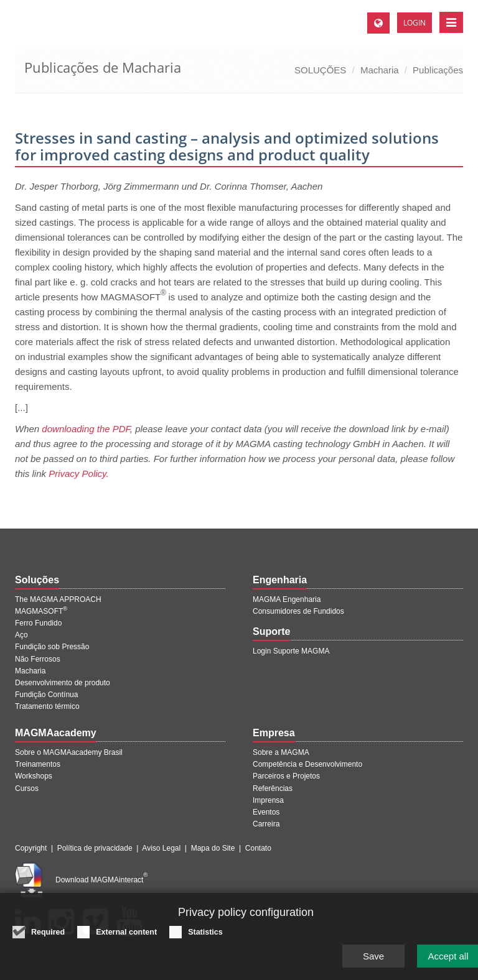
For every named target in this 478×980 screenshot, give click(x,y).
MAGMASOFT (41, 611)
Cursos (27, 788)
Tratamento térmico (47, 706)
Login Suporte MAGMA (291, 651)
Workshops (34, 776)
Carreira (266, 824)
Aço (21, 635)
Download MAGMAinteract (101, 880)
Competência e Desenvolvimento (307, 764)
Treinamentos (38, 764)
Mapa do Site (213, 848)
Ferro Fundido (38, 623)
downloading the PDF (86, 429)
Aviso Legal (161, 848)
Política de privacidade (95, 848)
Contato (258, 848)
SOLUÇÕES (320, 70)
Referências (273, 788)
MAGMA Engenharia (287, 599)
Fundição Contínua (46, 695)
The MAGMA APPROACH (58, 599)
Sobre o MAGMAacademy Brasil (69, 752)
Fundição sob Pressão (52, 647)
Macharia (380, 70)
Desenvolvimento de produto (63, 683)
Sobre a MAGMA (281, 752)
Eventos (266, 812)
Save (373, 960)
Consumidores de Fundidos (298, 611)
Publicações (438, 70)
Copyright (31, 848)
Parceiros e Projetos (286, 776)
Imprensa (268, 800)
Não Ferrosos (38, 659)
